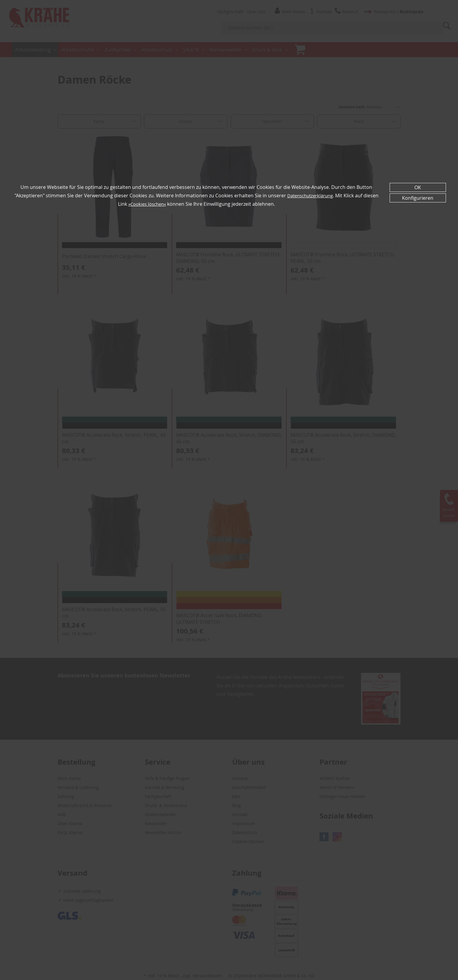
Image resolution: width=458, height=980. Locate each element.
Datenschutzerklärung (318, 196)
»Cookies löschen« (155, 204)
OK (418, 187)
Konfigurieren (418, 198)
